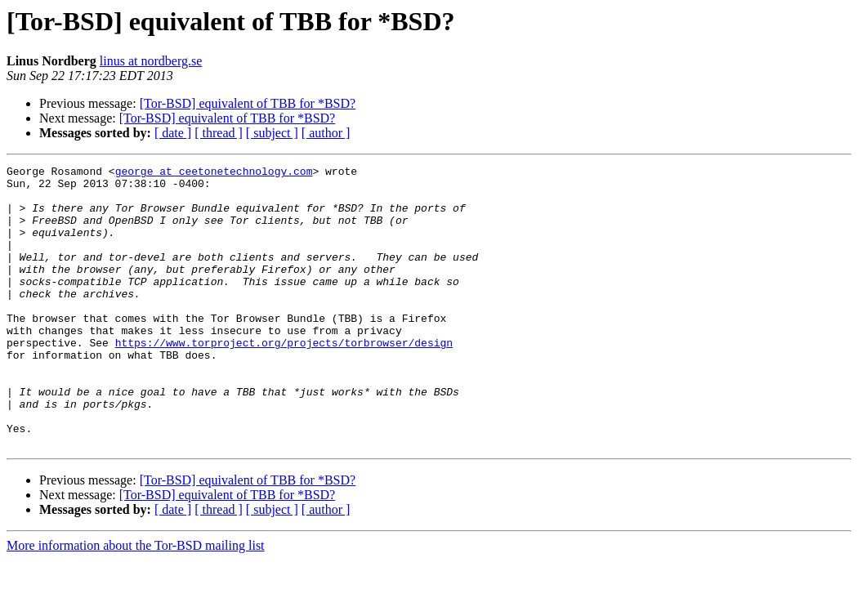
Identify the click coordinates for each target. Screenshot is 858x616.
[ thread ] (219, 133)
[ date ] (173, 133)
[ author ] (326, 133)
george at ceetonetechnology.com (214, 173)
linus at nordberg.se (151, 61)
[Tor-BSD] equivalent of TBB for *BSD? (248, 103)
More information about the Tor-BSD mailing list (136, 602)
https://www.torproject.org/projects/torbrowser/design (284, 379)
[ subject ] (272, 133)
